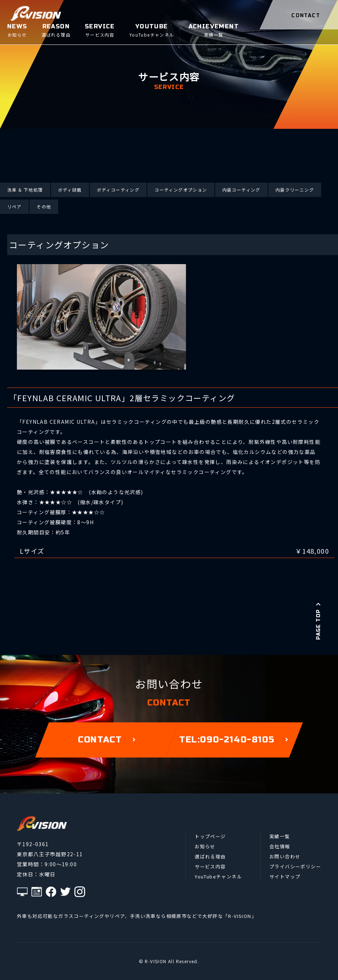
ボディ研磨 (70, 190)
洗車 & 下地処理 (25, 190)
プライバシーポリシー (295, 866)
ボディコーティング (118, 190)
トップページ (210, 836)
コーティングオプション (181, 190)
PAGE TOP (318, 621)
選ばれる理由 (210, 856)
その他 (44, 207)
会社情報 (280, 846)
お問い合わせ (285, 856)
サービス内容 (210, 866)
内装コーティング (241, 190)
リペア (14, 207)
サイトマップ (285, 876)
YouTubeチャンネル (218, 876)
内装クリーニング (295, 190)
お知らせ (205, 846)
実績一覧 (280, 836)
